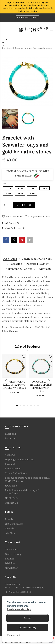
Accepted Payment (38, 264)
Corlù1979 (14, 223)
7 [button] (38, 406)
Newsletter (11, 568)
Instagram (11, 438)
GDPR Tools (12, 498)
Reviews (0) (44, 269)
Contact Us (11, 503)
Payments (11, 464)
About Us (10, 455)
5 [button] (31, 406)
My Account (12, 549)
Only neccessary (27, 628)
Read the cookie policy (19, 609)
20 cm (20, 194)
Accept (27, 618)
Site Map (10, 533)
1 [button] (17, 406)
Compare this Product (39, 216)
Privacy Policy (13, 469)
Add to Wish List (14, 216)
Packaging (16, 264)
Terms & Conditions (16, 473)
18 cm (45, 188)
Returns (9, 559)
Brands (9, 519)
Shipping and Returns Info (20, 459)
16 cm (20, 188)
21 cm (32, 194)
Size (4, 183)
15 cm (8, 188)
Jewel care (11, 486)
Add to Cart (24, 205)
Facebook (10, 434)
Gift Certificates (14, 524)
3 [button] (24, 406)
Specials (10, 528)
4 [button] (28, 406)
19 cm (8, 194)
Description (10, 259)
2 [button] (21, 406)
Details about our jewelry (37, 259)
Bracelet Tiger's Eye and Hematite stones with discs (14, 385)
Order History (13, 554)
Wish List (10, 563)
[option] (10, 119)
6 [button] (35, 406)
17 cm (32, 188)
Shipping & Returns (20, 269)
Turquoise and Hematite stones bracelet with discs (41, 386)
